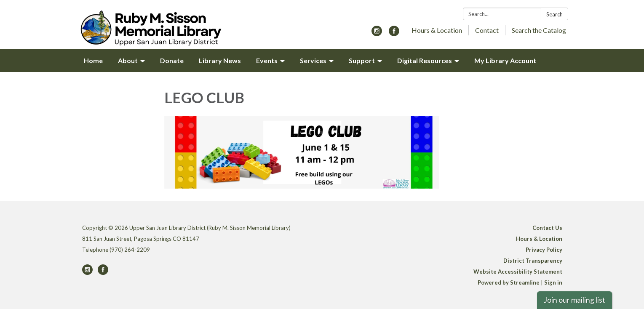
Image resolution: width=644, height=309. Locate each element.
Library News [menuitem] (220, 60)
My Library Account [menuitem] (505, 60)
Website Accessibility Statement (518, 272)
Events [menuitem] (267, 60)
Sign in (553, 282)
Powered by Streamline (509, 282)
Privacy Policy (544, 250)
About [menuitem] (128, 60)
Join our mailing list (575, 300)
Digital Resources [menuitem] (425, 60)
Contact (487, 30)
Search (554, 14)
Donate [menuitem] (172, 60)
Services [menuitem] (313, 60)
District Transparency (533, 261)
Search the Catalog (539, 30)
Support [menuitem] (362, 60)
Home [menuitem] (93, 60)
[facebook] (394, 33)
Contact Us (547, 228)
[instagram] (377, 33)
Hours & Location (437, 30)
